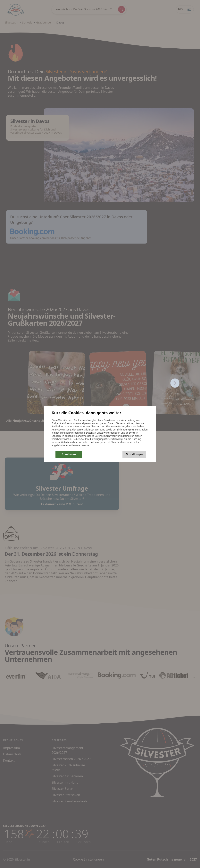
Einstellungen (134, 454)
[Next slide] (175, 383)
